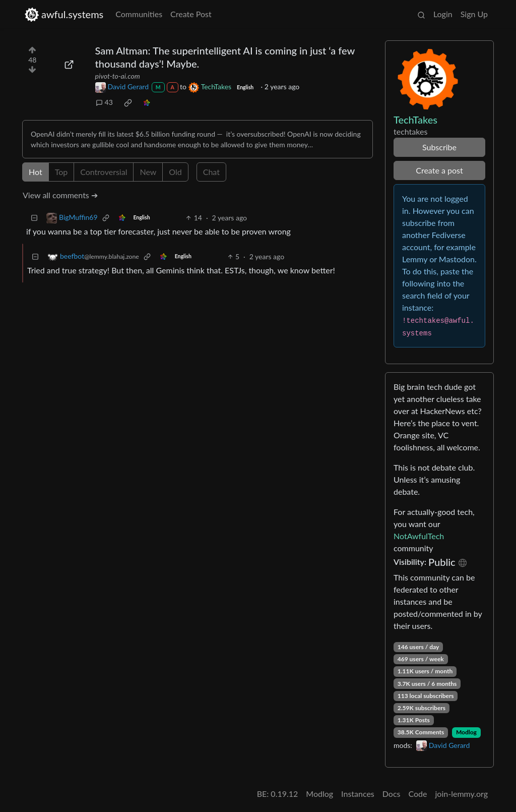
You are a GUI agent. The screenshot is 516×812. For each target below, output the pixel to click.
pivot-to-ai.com (118, 76)
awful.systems (64, 14)
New (148, 172)
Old (175, 172)
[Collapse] (34, 218)
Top (61, 172)
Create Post (191, 14)
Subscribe (439, 147)
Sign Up (474, 14)
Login (443, 14)
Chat (211, 172)
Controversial (104, 172)
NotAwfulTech (419, 536)
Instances (358, 794)
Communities (139, 14)
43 (104, 102)
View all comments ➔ (60, 195)
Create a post (439, 170)
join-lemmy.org (462, 794)
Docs (392, 794)
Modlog (466, 732)
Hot (36, 172)
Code (418, 794)
